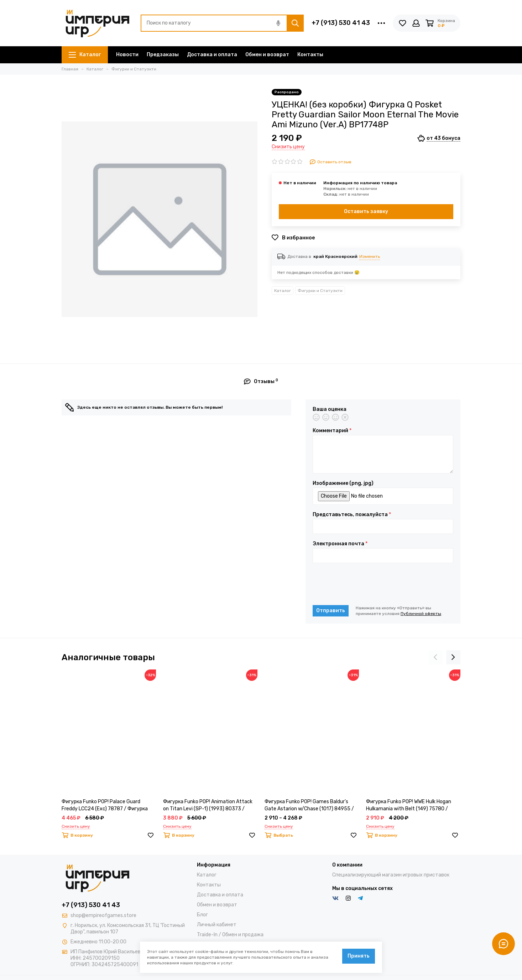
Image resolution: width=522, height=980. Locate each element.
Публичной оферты (421, 614)
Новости (127, 55)
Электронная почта (340, 544)
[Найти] (295, 23)
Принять (359, 956)
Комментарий (332, 431)
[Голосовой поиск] (278, 23)
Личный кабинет (217, 925)
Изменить (370, 256)
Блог (202, 915)
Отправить (331, 611)
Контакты (310, 55)
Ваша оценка (330, 409)
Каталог (85, 55)
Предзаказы (163, 55)
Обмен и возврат (267, 55)
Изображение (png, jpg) (343, 483)
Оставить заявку (366, 211)
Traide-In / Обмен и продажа (230, 935)
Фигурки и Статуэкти (320, 291)
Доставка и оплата (212, 55)
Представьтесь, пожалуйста (352, 515)
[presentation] (367, 584)
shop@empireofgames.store (103, 915)
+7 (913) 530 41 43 (341, 23)
